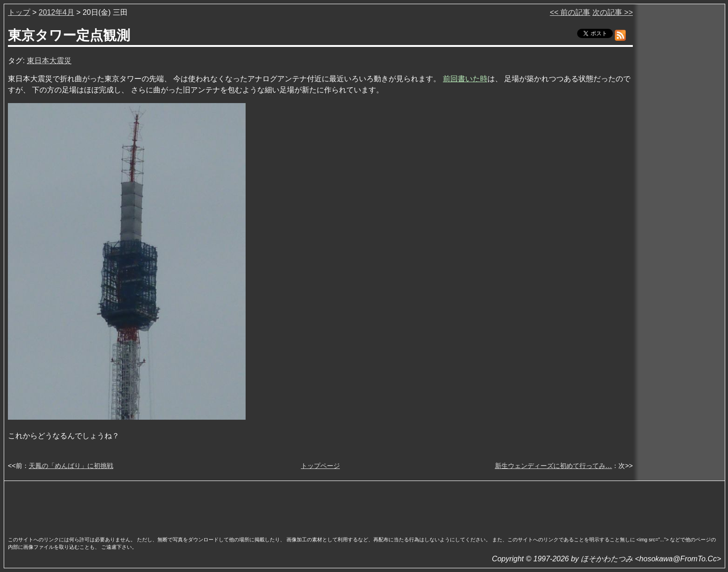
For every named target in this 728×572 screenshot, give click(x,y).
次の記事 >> (613, 12)
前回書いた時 (465, 79)
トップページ (320, 466)
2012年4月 (56, 12)
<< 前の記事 (570, 12)
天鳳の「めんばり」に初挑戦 (71, 466)
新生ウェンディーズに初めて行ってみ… (553, 466)
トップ (19, 12)
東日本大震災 (49, 61)
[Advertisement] (364, 506)
